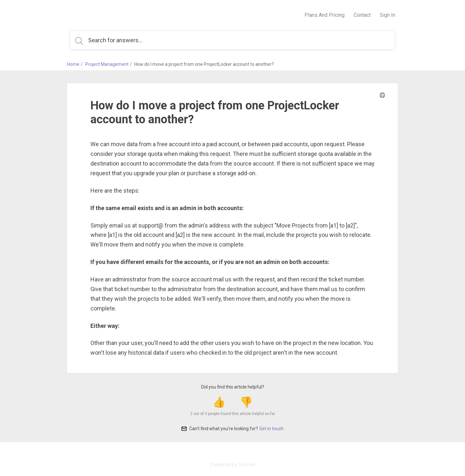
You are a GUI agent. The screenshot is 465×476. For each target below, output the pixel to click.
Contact (362, 15)
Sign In (387, 15)
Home (73, 64)
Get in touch (271, 429)
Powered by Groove (233, 465)
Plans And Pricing (325, 15)
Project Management (107, 64)
